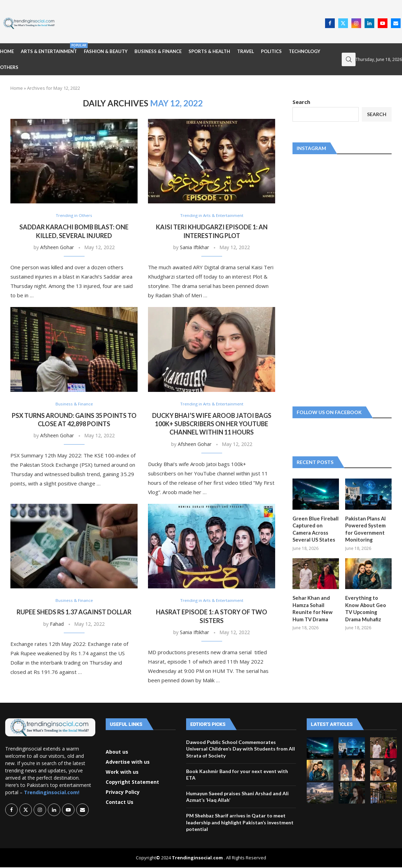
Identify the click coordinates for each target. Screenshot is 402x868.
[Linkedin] (369, 23)
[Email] (396, 23)
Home (7, 51)
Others (9, 67)
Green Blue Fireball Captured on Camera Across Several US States (314, 529)
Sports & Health (209, 51)
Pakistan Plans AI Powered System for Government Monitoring (365, 529)
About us (117, 753)
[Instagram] (356, 23)
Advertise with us (128, 763)
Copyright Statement (132, 783)
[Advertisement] (192, 23)
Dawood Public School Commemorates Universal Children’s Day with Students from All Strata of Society (241, 749)
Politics (271, 51)
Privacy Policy (123, 793)
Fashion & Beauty (106, 51)
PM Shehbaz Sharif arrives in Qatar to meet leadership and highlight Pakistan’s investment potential (240, 823)
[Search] (349, 59)
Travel (246, 51)
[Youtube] (383, 23)
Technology (304, 51)
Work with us (122, 773)
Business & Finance (158, 51)
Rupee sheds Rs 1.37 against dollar (74, 613)
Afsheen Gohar (57, 248)
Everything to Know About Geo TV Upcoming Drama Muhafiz (368, 607)
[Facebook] (330, 23)
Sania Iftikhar (194, 248)
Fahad (57, 624)
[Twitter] (343, 23)
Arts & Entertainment (49, 49)
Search (301, 102)
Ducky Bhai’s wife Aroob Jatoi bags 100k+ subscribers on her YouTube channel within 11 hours (212, 424)
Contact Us (120, 803)
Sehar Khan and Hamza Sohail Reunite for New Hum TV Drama (311, 607)
